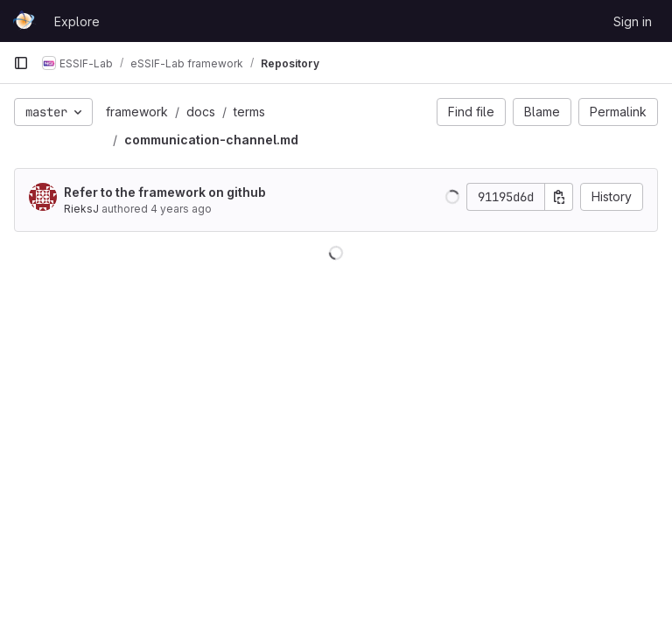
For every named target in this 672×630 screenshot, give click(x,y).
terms (249, 112)
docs (201, 112)
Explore (77, 21)
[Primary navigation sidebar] (21, 63)
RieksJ (81, 209)
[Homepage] (25, 21)
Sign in (633, 21)
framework (137, 112)
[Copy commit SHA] (559, 197)
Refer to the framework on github (165, 192)
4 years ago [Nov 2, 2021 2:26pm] (181, 209)
